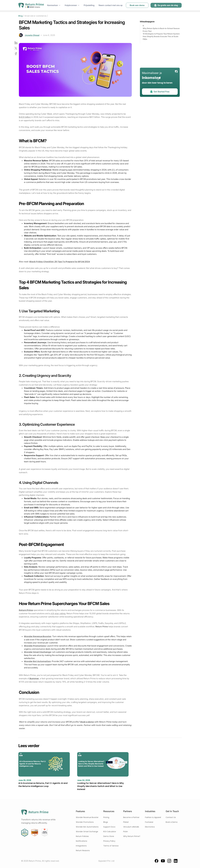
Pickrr (126, 832)
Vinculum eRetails (131, 827)
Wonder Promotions (85, 822)
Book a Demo (172, 822)
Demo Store (109, 836)
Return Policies (82, 836)
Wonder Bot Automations (87, 827)
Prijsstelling (89, 5)
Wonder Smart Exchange (87, 832)
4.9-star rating (58, 614)
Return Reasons (83, 850)
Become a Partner (131, 817)
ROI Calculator (110, 832)
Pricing (106, 817)
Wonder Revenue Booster (87, 817)
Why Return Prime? (132, 836)
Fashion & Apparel (153, 817)
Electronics (150, 827)
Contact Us (171, 817)
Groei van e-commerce (35, 16)
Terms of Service (111, 846)
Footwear (149, 822)
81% (113, 170)
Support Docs (109, 827)
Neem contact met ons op (111, 5)
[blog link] (44, 770)
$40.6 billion (25, 117)
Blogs (106, 822)
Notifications (82, 841)
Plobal (126, 822)
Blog (20, 16)
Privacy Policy (109, 841)
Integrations (81, 846)
